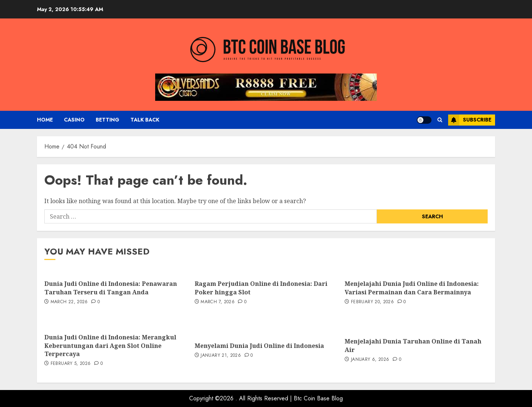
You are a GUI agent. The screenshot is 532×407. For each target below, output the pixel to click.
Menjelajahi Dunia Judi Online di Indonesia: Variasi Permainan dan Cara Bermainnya (412, 288)
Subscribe (470, 120)
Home (45, 120)
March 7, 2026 (218, 302)
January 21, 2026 (221, 356)
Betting (108, 120)
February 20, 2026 (372, 302)
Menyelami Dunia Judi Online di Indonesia (259, 346)
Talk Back (145, 120)
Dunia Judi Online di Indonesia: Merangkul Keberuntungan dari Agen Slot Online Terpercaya (110, 346)
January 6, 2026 (370, 360)
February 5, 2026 (71, 364)
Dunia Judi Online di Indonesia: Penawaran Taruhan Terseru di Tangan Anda (111, 288)
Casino (74, 120)
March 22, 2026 (69, 302)
